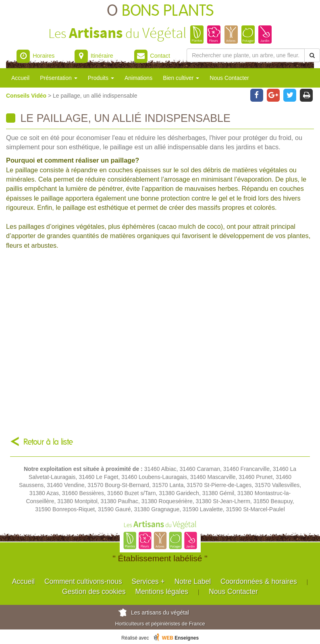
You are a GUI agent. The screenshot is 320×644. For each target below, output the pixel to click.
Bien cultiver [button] (181, 78)
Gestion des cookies (94, 592)
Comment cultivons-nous (83, 581)
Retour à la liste (48, 442)
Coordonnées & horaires (259, 581)
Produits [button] (101, 78)
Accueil (20, 78)
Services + (148, 581)
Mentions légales (162, 592)
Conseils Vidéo (27, 96)
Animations (138, 78)
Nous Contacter (229, 78)
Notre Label (193, 581)
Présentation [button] (59, 78)
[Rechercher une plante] (246, 55)
